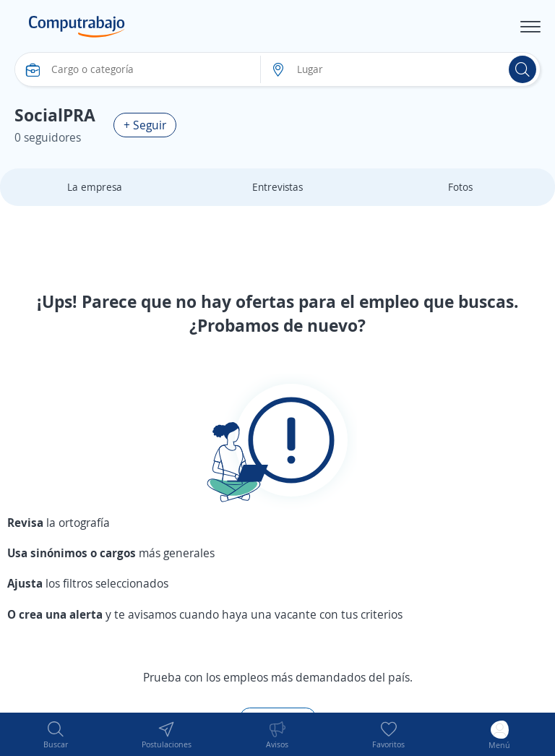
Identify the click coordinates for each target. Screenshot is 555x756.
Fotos (460, 187)
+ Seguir (145, 125)
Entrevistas (277, 187)
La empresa (95, 187)
